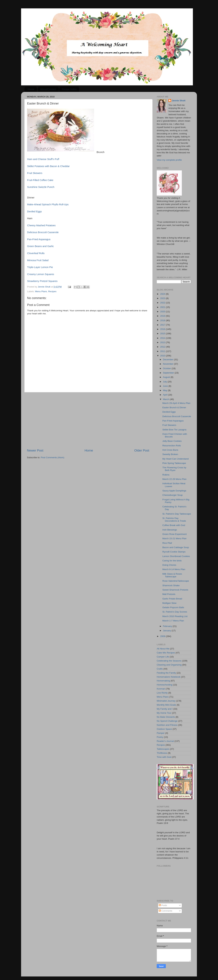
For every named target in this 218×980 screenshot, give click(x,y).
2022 (163, 303)
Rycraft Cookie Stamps (174, 552)
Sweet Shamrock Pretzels (175, 590)
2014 (163, 338)
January (167, 631)
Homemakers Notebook (169, 677)
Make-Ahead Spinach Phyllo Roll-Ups (48, 204)
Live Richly (162, 693)
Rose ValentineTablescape (176, 581)
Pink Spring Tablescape (174, 463)
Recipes (52, 291)
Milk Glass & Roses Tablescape (172, 575)
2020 (163, 312)
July (165, 382)
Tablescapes (163, 749)
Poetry (160, 737)
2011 (163, 351)
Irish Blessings (170, 530)
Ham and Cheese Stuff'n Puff (43, 159)
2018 (163, 320)
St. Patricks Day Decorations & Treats (174, 520)
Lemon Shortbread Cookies (176, 556)
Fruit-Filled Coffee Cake (40, 180)
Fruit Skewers (35, 173)
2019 (163, 316)
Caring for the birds (172, 561)
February (168, 626)
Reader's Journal (165, 741)
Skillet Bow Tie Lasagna (174, 430)
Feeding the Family (166, 673)
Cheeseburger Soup (173, 495)
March (166, 399)
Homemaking (163, 681)
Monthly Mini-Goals (166, 705)
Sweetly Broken (170, 454)
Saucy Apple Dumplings (174, 491)
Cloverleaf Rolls (36, 253)
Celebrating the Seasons (169, 661)
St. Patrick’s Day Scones (175, 612)
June (166, 386)
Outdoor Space (164, 729)
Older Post (142, 450)
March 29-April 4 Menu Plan (176, 403)
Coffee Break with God (174, 525)
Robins (166, 475)
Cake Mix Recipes (166, 653)
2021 (163, 307)
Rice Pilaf (167, 543)
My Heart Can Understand (176, 459)
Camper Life (163, 657)
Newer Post (35, 450)
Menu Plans (41, 291)
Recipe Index (69, 89)
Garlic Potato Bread (172, 599)
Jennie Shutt (179, 101)
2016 (163, 329)
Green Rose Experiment (175, 534)
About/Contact (48, 89)
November (168, 364)
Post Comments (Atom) (53, 457)
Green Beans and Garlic (40, 246)
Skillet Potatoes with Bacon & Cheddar (48, 166)
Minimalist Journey (166, 701)
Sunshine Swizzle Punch (41, 187)
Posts (163, 905)
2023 (163, 298)
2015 (163, 334)
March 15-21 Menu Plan (174, 538)
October (167, 368)
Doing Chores (169, 565)
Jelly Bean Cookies (172, 441)
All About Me (163, 649)
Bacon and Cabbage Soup (176, 547)
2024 (163, 294)
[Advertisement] (88, 420)
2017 (163, 325)
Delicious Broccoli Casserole (43, 232)
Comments (166, 911)
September (169, 373)
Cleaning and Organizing (169, 665)
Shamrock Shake (171, 585)
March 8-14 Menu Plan (174, 569)
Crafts (160, 669)
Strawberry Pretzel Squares (42, 281)
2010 (163, 356)
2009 (163, 636)
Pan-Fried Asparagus (39, 239)
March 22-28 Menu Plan (174, 479)
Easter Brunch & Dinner (174, 407)
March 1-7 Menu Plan (173, 621)
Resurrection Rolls (172, 446)
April (166, 395)
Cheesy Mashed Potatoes (41, 225)
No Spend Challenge (167, 721)
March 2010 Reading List (175, 616)
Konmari (161, 689)
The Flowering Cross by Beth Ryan (174, 469)
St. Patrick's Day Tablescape (177, 514)
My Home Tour (164, 713)
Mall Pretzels (169, 594)
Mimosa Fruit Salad (38, 260)
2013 (163, 342)
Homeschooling (165, 685)
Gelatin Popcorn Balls (173, 607)
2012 (163, 347)
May (165, 390)
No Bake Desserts (166, 717)
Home (31, 89)
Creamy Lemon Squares (41, 274)
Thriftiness (162, 753)
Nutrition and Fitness (167, 725)
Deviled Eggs (34, 211)
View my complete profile (169, 160)
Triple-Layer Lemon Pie (40, 267)
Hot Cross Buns (170, 450)
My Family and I (165, 709)
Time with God (164, 757)
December (168, 360)
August (167, 377)
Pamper (161, 733)
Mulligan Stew (169, 603)
